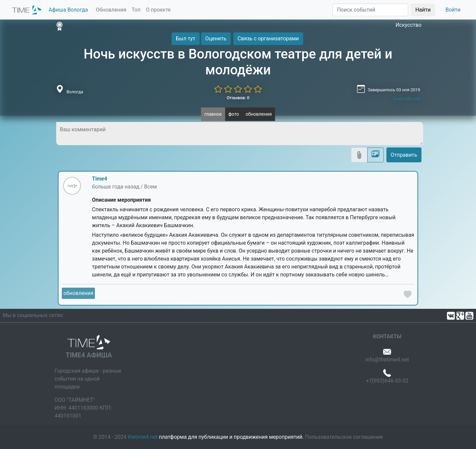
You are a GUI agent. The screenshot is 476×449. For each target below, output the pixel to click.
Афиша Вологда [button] (68, 10)
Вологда (75, 92)
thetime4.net (143, 437)
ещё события (407, 99)
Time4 (99, 179)
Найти (423, 10)
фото (234, 114)
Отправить (404, 155)
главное (213, 114)
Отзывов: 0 (238, 98)
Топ (136, 10)
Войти (453, 10)
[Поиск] (370, 10)
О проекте (158, 10)
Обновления (111, 10)
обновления (259, 114)
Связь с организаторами (268, 39)
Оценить (216, 39)
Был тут (186, 39)
